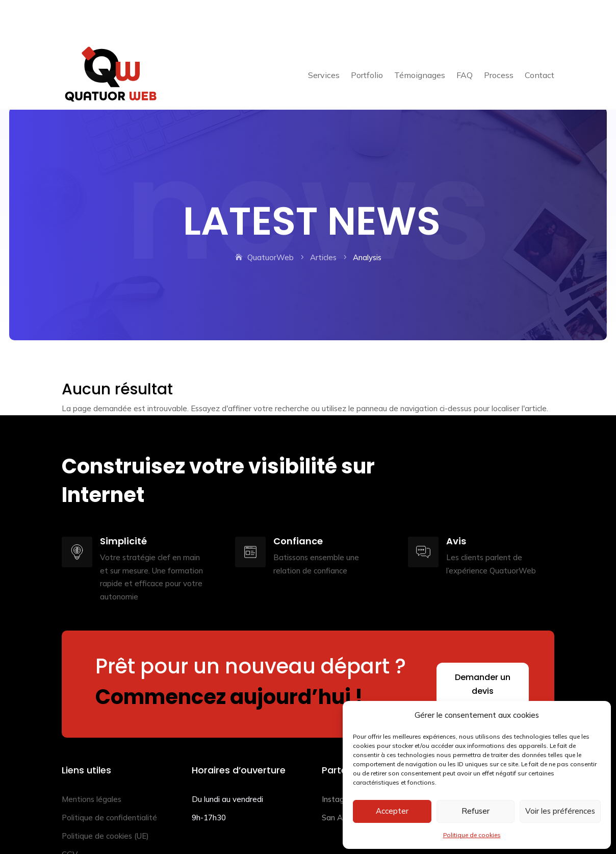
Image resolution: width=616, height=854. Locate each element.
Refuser (476, 811)
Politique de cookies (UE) (105, 800)
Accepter (392, 811)
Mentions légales (92, 763)
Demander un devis (483, 648)
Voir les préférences (560, 811)
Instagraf (338, 763)
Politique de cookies (472, 835)
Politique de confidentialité (109, 782)
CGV (70, 819)
